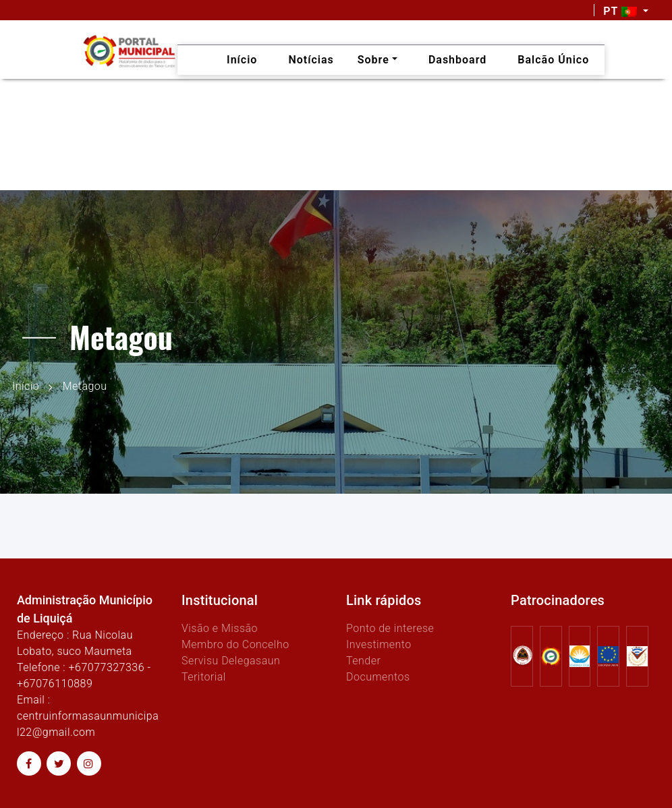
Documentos (378, 677)
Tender (363, 661)
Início (26, 386)
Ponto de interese (390, 628)
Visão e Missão (220, 628)
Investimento (379, 644)
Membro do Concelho (235, 644)
